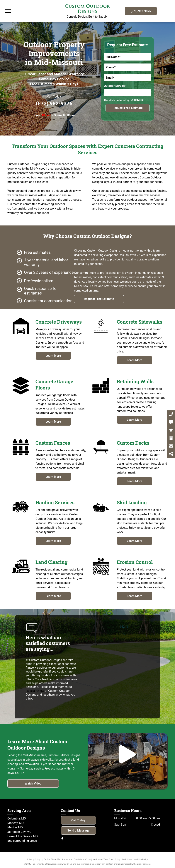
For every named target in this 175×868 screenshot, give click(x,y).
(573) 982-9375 (54, 104)
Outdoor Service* (115, 86)
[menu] (8, 11)
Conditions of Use (82, 859)
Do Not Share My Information (58, 859)
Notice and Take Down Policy (106, 859)
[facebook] (62, 839)
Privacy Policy (34, 859)
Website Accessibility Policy (135, 859)
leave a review (35, 691)
